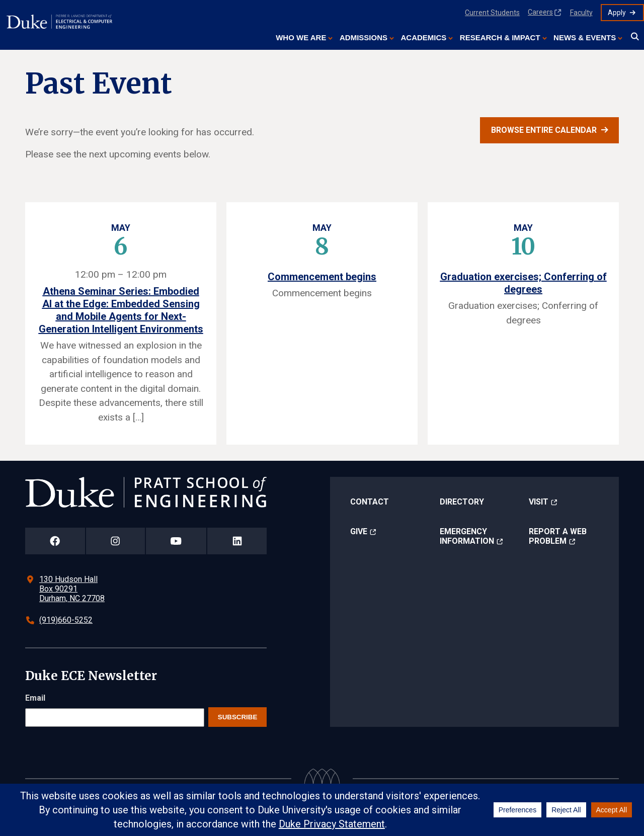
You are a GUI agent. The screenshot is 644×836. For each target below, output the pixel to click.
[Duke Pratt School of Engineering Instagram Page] (115, 541)
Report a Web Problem (558, 536)
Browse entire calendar (544, 130)
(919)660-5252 (66, 620)
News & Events (585, 37)
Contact (370, 502)
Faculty (581, 13)
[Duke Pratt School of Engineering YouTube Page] (176, 541)
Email (35, 698)
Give (359, 531)
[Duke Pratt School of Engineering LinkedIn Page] (237, 541)
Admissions (364, 37)
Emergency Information (467, 536)
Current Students (492, 13)
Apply (617, 13)
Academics (423, 37)
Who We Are (301, 37)
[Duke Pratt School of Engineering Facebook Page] (55, 541)
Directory (462, 502)
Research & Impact (500, 37)
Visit (539, 502)
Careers (540, 12)
